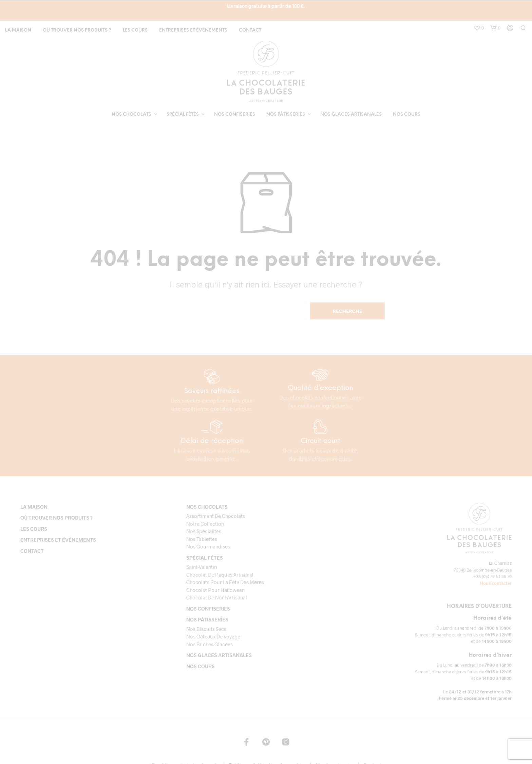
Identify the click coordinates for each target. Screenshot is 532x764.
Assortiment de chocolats (216, 516)
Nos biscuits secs (206, 629)
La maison (18, 30)
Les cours (135, 30)
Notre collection (205, 524)
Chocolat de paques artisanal (220, 575)
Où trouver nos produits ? (77, 30)
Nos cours (407, 115)
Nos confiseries (235, 115)
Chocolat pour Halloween (215, 590)
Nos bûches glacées (210, 644)
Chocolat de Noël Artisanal (217, 597)
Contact (250, 30)
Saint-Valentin (202, 567)
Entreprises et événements (193, 30)
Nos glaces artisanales (351, 115)
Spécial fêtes (183, 115)
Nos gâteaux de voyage (213, 636)
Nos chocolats (131, 115)
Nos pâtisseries (286, 115)
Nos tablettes (202, 539)
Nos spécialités (204, 531)
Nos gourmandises (208, 546)
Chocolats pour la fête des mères (225, 582)
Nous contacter (496, 583)
